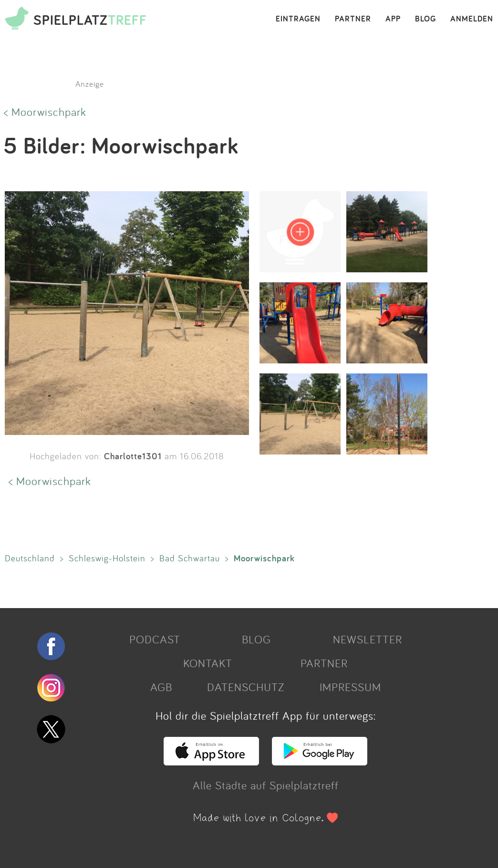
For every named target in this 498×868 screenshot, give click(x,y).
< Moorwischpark (45, 112)
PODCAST (155, 639)
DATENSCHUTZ (246, 687)
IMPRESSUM (350, 687)
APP (393, 19)
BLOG (425, 19)
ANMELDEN (472, 19)
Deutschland (30, 558)
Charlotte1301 (133, 456)
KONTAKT (208, 663)
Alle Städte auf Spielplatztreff (266, 785)
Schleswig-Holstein (107, 558)
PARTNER (353, 19)
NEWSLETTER (368, 639)
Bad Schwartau (190, 558)
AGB (161, 687)
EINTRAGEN (298, 19)
